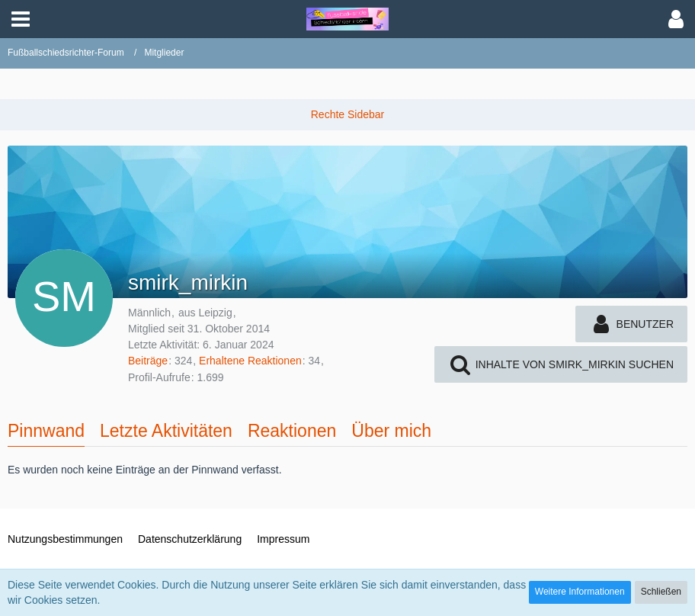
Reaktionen (292, 431)
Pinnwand (46, 431)
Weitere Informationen (580, 592)
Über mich (391, 431)
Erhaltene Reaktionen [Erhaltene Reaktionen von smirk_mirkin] (250, 361)
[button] (21, 19)
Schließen (661, 592)
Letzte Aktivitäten (166, 431)
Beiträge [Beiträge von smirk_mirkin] (148, 361)
